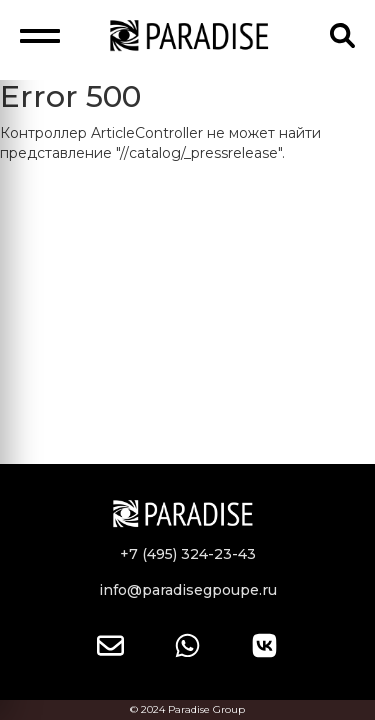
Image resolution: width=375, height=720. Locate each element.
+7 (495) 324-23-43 (188, 554)
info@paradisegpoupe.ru (188, 590)
